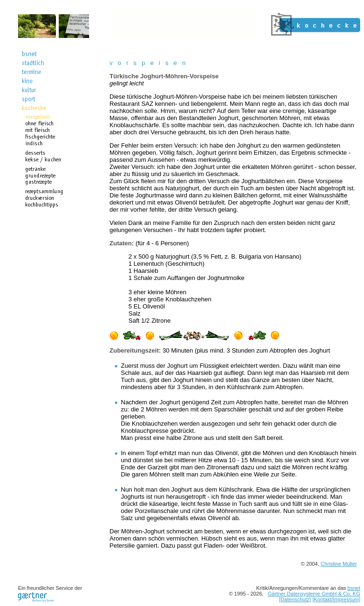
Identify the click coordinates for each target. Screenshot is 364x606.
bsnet (354, 588)
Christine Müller (339, 564)
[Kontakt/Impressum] (336, 599)
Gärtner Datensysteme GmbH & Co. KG (314, 594)
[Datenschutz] (295, 599)
